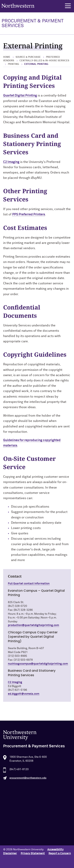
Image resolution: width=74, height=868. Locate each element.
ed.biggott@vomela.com (24, 694)
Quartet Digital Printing (20, 96)
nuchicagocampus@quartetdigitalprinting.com (38, 664)
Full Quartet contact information (29, 584)
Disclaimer (10, 853)
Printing (13, 64)
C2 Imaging (11, 162)
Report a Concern (60, 853)
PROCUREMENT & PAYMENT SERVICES (32, 23)
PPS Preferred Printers (29, 214)
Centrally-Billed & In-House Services (44, 61)
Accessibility (55, 850)
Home (7, 57)
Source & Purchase (28, 57)
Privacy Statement (33, 853)
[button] (68, 6)
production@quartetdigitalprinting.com (33, 625)
